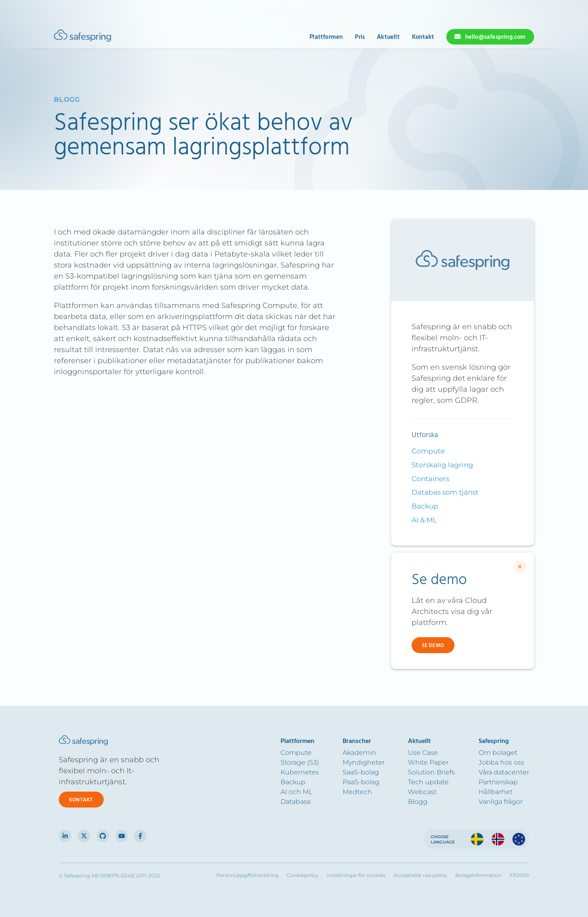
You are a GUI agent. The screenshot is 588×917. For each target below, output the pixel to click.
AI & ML (424, 520)
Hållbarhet (496, 792)
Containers (430, 479)
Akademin (359, 753)
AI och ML (296, 792)
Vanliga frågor (501, 802)
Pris (360, 37)
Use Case (423, 753)
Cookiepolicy (303, 875)
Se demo (433, 646)
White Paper (428, 762)
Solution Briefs (431, 772)
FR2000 (519, 875)
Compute (428, 451)
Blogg (418, 802)
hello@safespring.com (496, 37)
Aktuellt (388, 37)
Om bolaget (498, 753)
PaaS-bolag (361, 782)
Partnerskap (498, 782)
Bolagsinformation (478, 875)
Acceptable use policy (420, 875)
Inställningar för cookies (356, 875)
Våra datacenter (504, 772)
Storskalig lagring (442, 465)
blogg (67, 99)
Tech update (428, 782)
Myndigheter (364, 762)
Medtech (357, 792)
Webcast (422, 792)
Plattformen (326, 37)
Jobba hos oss (501, 762)
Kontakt (423, 37)
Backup (425, 506)
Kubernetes (300, 772)
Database (296, 802)
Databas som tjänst (445, 492)
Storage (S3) (300, 762)
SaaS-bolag (361, 772)
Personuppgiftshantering (247, 875)
